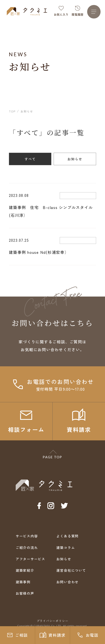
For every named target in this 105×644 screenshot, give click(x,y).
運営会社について (71, 570)
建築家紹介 (25, 570)
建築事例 (23, 582)
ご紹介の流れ (27, 547)
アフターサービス (30, 559)
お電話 (88, 635)
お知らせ (75, 159)
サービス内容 (27, 536)
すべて (30, 159)
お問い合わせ (67, 582)
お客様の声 (25, 593)
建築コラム (66, 547)
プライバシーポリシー (53, 621)
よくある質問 (67, 536)
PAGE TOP (52, 457)
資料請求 (52, 635)
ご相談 (17, 635)
